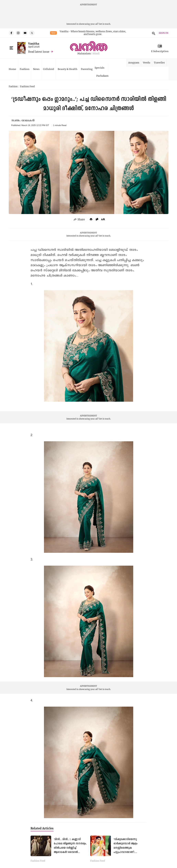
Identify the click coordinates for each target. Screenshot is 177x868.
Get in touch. (105, 24)
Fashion (25, 69)
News (36, 69)
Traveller (159, 63)
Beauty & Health (67, 69)
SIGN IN (164, 33)
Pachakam (102, 76)
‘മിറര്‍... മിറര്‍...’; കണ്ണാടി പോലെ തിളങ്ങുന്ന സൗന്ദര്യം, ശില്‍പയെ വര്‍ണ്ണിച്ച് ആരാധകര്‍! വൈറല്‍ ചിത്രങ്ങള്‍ (70, 848)
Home (12, 69)
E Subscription (160, 51)
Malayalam (84, 54)
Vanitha (34, 43)
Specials (99, 68)
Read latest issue (39, 52)
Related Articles (42, 828)
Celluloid (49, 69)
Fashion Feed (27, 87)
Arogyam (134, 63)
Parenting (87, 69)
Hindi (96, 54)
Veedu (147, 63)
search (153, 33)
